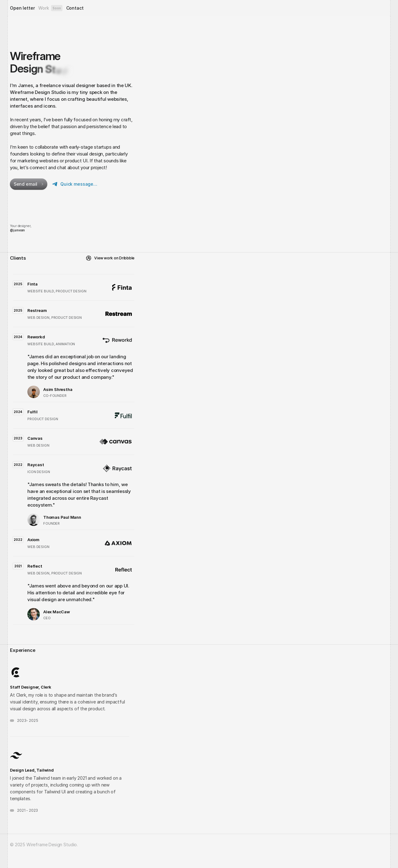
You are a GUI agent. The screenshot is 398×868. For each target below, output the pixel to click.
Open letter (22, 8)
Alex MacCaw (57, 612)
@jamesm (17, 230)
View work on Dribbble (114, 258)
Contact (75, 8)
